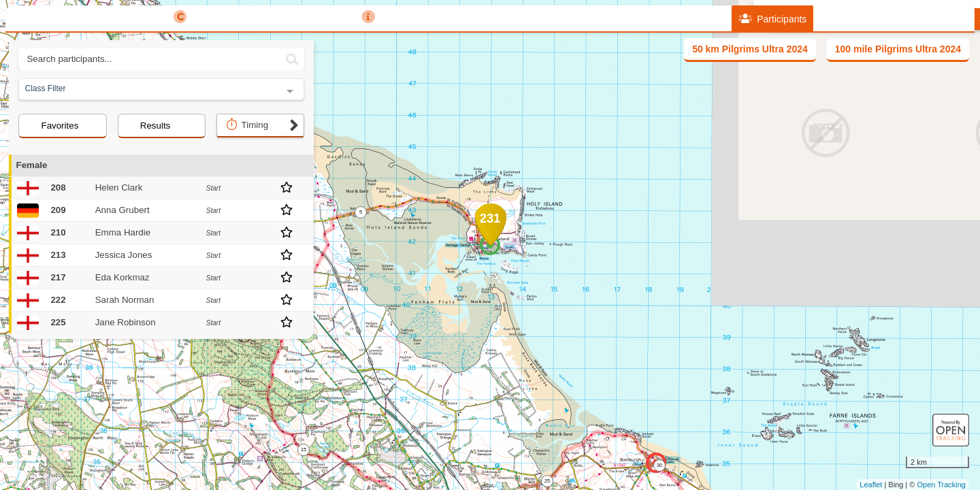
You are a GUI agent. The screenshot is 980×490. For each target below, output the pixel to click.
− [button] (327, 172)
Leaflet (871, 485)
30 (659, 465)
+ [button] (327, 150)
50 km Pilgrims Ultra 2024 (750, 49)
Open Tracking (941, 485)
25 (547, 481)
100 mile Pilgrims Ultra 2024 (898, 49)
